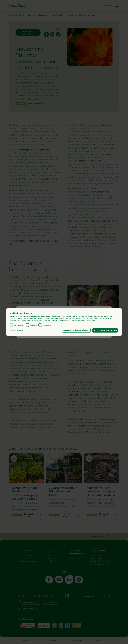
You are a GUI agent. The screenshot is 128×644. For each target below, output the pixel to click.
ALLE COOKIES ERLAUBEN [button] (105, 330)
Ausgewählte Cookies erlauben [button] (76, 330)
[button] (17, 331)
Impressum (91, 321)
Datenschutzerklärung (78, 321)
